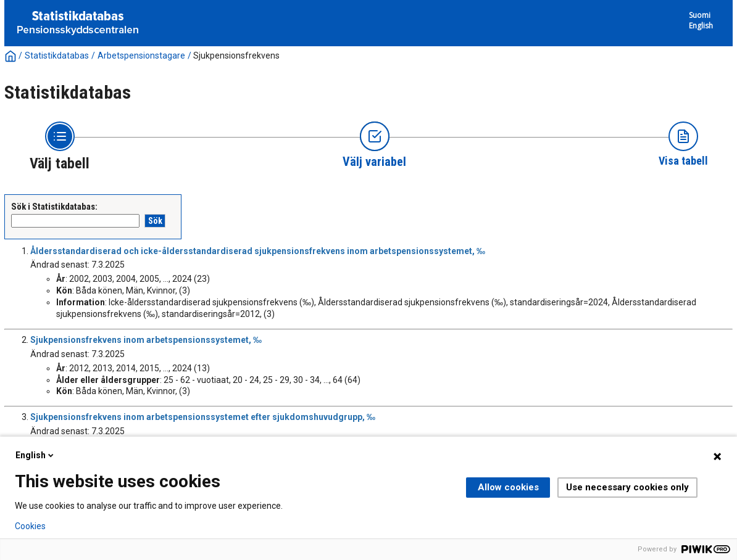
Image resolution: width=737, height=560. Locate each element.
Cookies (30, 526)
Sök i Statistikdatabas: (54, 207)
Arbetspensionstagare (141, 56)
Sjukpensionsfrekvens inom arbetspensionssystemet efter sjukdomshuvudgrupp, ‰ (203, 417)
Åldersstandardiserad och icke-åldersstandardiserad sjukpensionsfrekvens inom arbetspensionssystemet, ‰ (258, 251)
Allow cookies (508, 487)
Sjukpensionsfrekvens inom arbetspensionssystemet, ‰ (146, 340)
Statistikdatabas (57, 56)
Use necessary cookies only (627, 487)
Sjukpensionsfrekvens (236, 56)
